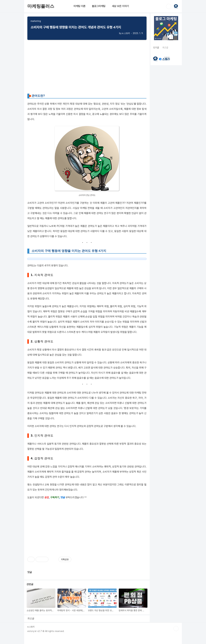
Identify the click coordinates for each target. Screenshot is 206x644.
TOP (176, 629)
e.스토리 (31, 627)
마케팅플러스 (41, 6)
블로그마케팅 (99, 6)
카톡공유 (65, 559)
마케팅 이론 (80, 6)
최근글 (165, 48)
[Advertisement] (87, 526)
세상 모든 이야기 (120, 6)
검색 (169, 6)
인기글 (156, 48)
